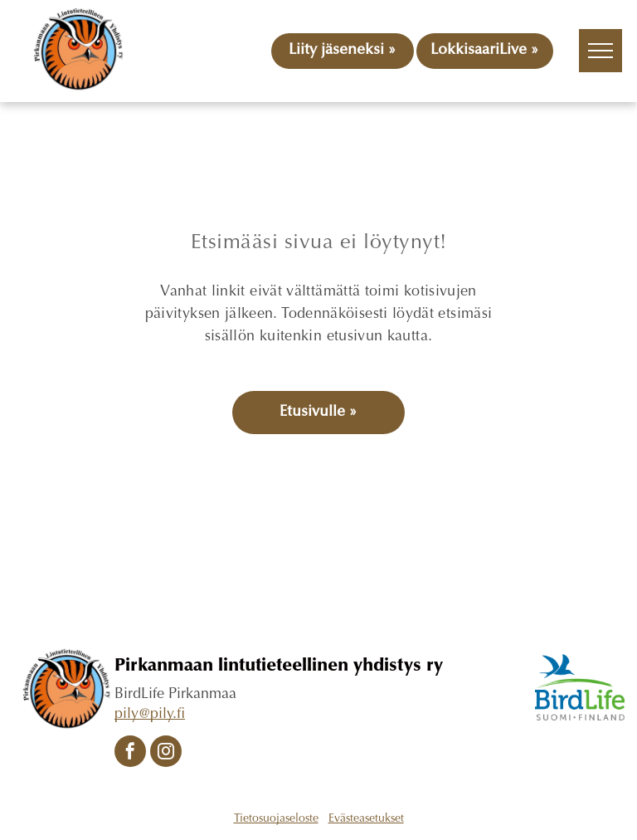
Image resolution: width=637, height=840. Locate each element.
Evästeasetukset (366, 819)
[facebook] (130, 753)
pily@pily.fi (150, 715)
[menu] (601, 51)
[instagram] (166, 753)
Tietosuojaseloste (276, 819)
